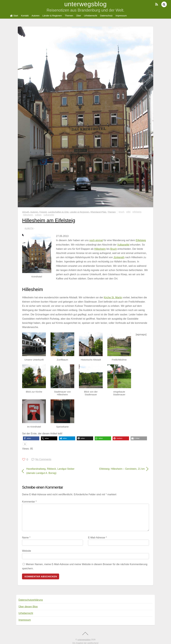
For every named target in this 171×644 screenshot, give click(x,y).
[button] (31, 438)
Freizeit (43, 212)
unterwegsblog (84, 640)
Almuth (26, 212)
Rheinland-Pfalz (98, 212)
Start (14, 16)
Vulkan (38, 215)
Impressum (121, 16)
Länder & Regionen (52, 16)
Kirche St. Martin (113, 297)
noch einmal (96, 240)
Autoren (35, 16)
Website (27, 551)
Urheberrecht (90, 16)
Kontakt (25, 16)
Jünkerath (119, 257)
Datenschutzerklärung (31, 600)
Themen (69, 16)
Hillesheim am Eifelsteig (49, 220)
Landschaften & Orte (58, 212)
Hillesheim (28, 215)
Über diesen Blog (28, 607)
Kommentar (29, 502)
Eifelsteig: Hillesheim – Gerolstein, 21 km (117, 469)
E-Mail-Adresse (97, 538)
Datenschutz (106, 16)
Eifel (128, 212)
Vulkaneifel (49, 215)
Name (26, 538)
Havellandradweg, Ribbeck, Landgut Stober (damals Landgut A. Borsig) (50, 471)
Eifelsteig (137, 212)
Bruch (122, 212)
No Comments (43, 459)
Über (79, 16)
